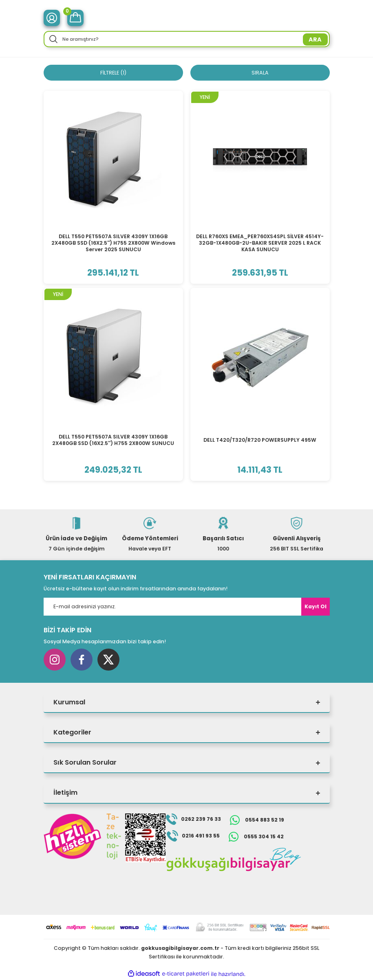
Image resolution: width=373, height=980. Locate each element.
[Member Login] (52, 18)
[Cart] (75, 18)
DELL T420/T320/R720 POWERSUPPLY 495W (260, 440)
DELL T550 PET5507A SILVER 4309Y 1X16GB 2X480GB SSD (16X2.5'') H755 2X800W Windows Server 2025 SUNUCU (113, 243)
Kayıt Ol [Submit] (316, 607)
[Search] (187, 39)
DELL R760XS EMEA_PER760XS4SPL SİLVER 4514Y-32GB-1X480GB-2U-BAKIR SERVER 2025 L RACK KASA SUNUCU (260, 243)
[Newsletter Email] (187, 607)
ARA (315, 39)
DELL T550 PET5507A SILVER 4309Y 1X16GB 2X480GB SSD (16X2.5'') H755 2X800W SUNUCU (113, 440)
